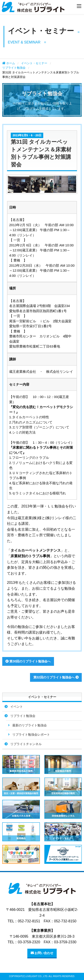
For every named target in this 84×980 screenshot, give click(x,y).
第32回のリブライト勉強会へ (56, 677)
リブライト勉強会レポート (31, 734)
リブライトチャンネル (26, 744)
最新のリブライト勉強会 (30, 725)
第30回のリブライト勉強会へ (28, 661)
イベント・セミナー (34, 63)
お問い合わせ (42, 953)
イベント (17, 707)
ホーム (9, 63)
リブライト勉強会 (14, 68)
